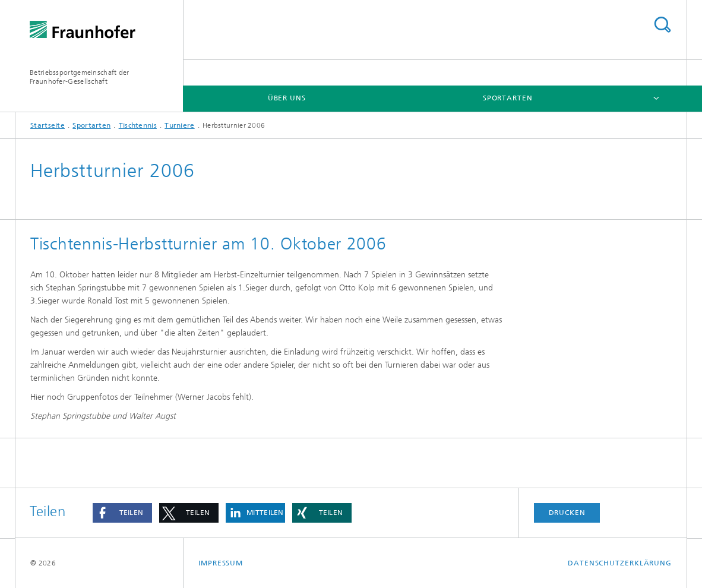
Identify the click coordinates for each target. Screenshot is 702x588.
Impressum (221, 563)
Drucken (567, 513)
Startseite (48, 125)
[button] (122, 513)
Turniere (179, 125)
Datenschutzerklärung (620, 563)
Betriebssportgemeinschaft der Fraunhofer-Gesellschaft (80, 77)
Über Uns (287, 98)
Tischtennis (138, 125)
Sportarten (508, 98)
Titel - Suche (662, 25)
